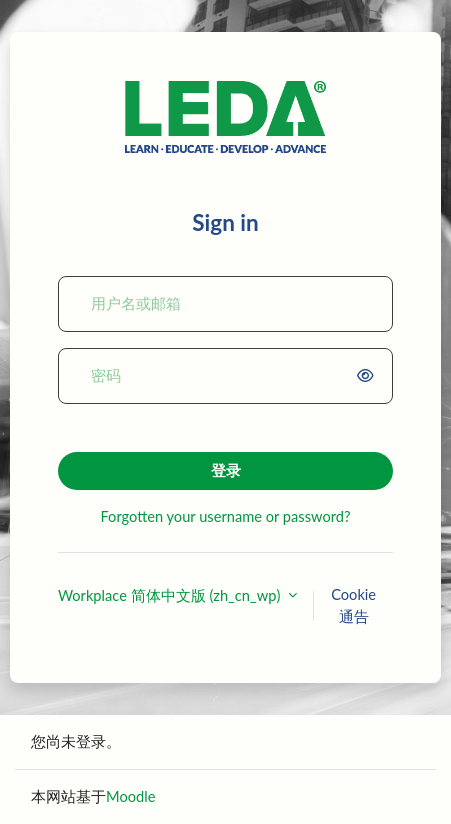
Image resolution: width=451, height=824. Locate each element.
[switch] (369, 376)
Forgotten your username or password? (225, 516)
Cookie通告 (353, 605)
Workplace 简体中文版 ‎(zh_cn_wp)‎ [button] (171, 595)
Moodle (130, 796)
